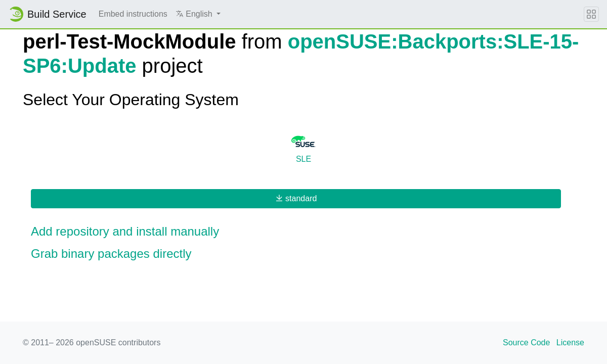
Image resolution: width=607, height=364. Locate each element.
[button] (198, 14)
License (570, 343)
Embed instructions (133, 14)
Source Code (526, 343)
